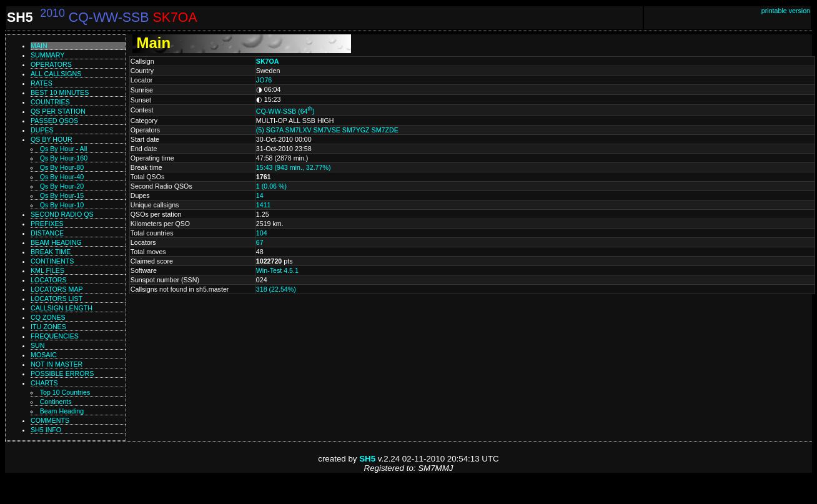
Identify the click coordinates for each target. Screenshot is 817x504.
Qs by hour (52, 139)
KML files (47, 270)
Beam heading (56, 242)
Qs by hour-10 (62, 205)
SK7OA (268, 61)
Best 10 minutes (60, 92)
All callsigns (56, 74)
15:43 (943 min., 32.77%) (294, 167)
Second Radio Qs (62, 214)
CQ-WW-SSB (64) (285, 111)
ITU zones (48, 327)
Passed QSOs (54, 121)
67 (260, 242)
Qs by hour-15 (62, 195)
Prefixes (47, 224)
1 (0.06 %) (271, 186)
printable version (786, 11)
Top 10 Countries (65, 392)
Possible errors (62, 373)
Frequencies (55, 336)
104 (262, 233)
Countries (50, 102)
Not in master (57, 364)
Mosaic (44, 355)
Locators (49, 280)
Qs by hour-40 (62, 177)
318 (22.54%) (276, 289)
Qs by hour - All (64, 149)
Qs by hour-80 (62, 167)
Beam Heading (62, 411)
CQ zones (48, 317)
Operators (51, 64)
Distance (47, 233)
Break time (51, 252)
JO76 (264, 80)
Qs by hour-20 (62, 186)
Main (39, 46)
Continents (52, 261)
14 (260, 195)
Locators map (57, 289)
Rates (42, 83)
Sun (38, 345)
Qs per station (58, 111)
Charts (44, 383)
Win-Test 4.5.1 (277, 270)
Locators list (57, 299)
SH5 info (46, 430)
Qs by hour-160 (64, 158)
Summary (47, 55)
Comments (50, 420)
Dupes (42, 130)
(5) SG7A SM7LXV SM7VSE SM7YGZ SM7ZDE (327, 130)
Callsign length (62, 308)
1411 (264, 205)
